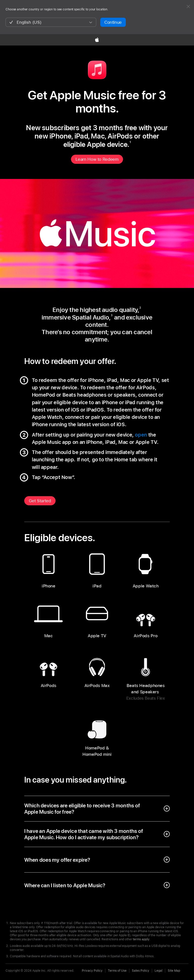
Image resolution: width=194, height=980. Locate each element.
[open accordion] (97, 809)
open (141, 435)
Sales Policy (141, 971)
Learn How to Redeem (97, 159)
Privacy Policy (92, 971)
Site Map (174, 971)
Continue (113, 22)
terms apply (141, 939)
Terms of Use (117, 971)
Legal (159, 971)
